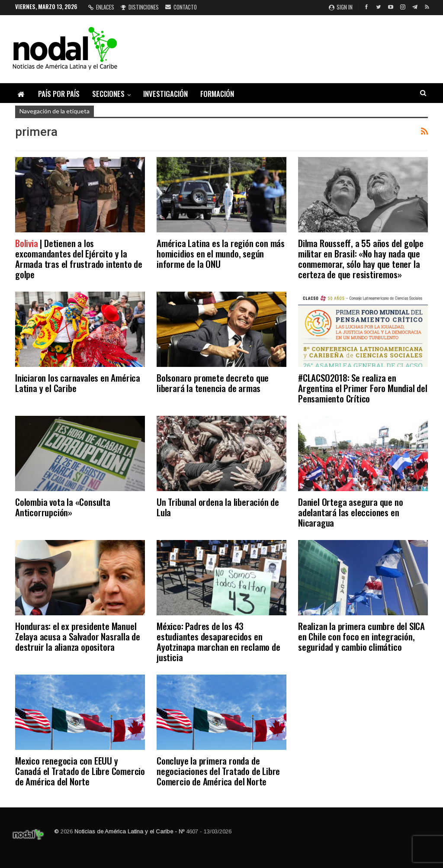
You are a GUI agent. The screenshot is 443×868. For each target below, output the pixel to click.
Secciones (108, 94)
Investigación (165, 94)
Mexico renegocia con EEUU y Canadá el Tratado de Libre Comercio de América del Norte (80, 771)
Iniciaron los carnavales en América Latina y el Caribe (78, 383)
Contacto (181, 7)
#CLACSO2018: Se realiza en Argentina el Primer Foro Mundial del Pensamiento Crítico (363, 388)
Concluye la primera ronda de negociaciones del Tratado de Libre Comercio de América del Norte (218, 771)
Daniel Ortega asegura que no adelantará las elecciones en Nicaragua (350, 512)
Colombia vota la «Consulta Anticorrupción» (63, 507)
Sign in (341, 7)
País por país (59, 94)
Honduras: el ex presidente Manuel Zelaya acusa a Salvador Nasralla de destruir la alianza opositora (78, 636)
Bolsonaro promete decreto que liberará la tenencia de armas (213, 383)
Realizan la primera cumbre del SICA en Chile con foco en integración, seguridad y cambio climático (361, 636)
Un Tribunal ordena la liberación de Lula (218, 507)
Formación (217, 94)
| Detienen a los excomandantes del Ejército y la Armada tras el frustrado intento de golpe (79, 259)
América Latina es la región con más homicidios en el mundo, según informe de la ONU (221, 253)
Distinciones (140, 7)
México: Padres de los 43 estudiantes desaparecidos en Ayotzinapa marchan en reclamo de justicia (218, 641)
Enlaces (101, 7)
